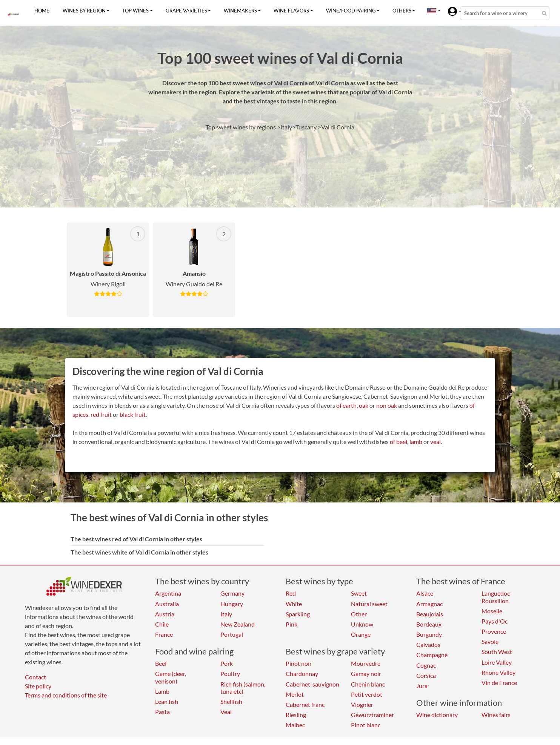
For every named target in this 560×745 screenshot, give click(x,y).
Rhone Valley (498, 672)
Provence (494, 631)
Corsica (426, 675)
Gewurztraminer (372, 715)
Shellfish (231, 701)
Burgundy (429, 634)
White (294, 604)
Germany (232, 593)
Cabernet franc (305, 704)
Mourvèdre (366, 663)
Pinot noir (299, 663)
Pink (292, 624)
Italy (226, 614)
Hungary (232, 604)
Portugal (232, 634)
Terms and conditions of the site (66, 695)
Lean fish (167, 701)
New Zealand (238, 624)
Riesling (296, 715)
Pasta (162, 712)
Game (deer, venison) (171, 677)
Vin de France (499, 683)
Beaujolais (430, 614)
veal (435, 442)
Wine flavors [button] (291, 11)
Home (42, 11)
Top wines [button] (135, 11)
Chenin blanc (368, 684)
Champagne (432, 655)
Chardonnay (302, 674)
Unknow (362, 624)
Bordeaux (429, 624)
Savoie (490, 641)
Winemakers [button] (240, 11)
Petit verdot (367, 694)
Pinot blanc (366, 725)
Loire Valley (497, 662)
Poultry (230, 674)
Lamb (162, 691)
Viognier (362, 704)
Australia (167, 604)
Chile (162, 624)
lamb (416, 442)
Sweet (359, 593)
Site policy (38, 686)
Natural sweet (369, 604)
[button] (432, 11)
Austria (165, 614)
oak (364, 405)
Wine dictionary (437, 715)
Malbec (295, 725)
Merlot (295, 694)
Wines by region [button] (84, 11)
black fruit (133, 414)
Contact (35, 677)
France (164, 634)
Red (291, 593)
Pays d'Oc (495, 621)
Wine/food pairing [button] (351, 11)
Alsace (425, 593)
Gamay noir (366, 674)
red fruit (101, 414)
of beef (398, 442)
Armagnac (429, 604)
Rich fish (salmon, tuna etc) (243, 688)
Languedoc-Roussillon (497, 597)
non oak (387, 405)
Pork (227, 663)
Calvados (428, 644)
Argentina (168, 593)
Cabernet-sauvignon (312, 684)
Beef (161, 663)
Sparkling (298, 614)
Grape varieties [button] (186, 11)
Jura (422, 686)
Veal (226, 712)
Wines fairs (496, 715)
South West (497, 652)
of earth (346, 405)
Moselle (492, 611)
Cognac (426, 665)
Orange (361, 634)
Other (359, 614)
